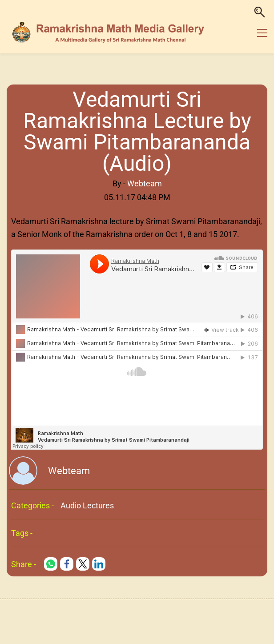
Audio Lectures (87, 505)
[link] (51, 564)
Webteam (145, 183)
